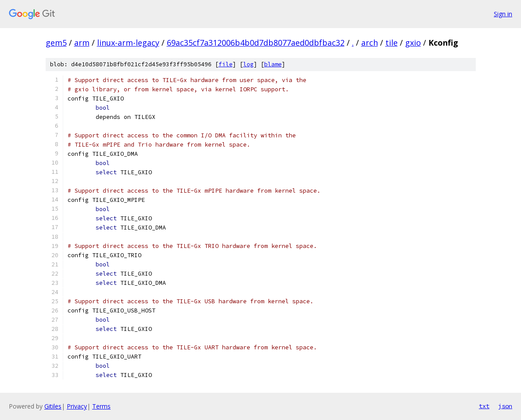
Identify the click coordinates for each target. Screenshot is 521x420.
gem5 (56, 43)
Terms (101, 406)
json (505, 406)
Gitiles (53, 406)
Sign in (503, 14)
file (226, 64)
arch (370, 43)
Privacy (77, 406)
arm (82, 43)
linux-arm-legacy (128, 43)
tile (392, 43)
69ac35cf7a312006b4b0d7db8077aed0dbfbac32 (256, 43)
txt (484, 406)
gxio (413, 43)
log (248, 64)
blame (273, 64)
